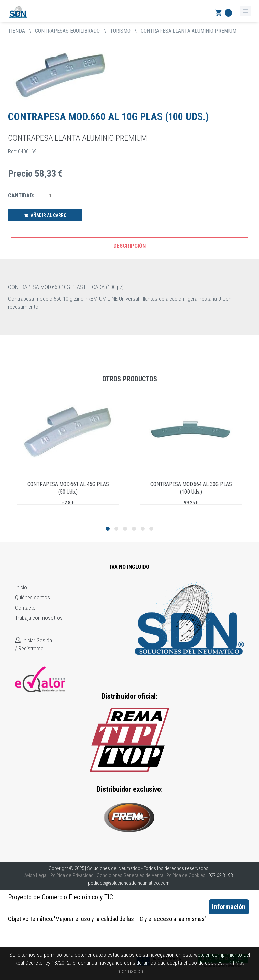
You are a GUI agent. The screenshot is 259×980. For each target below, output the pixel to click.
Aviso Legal (36, 875)
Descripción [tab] (129, 246)
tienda (17, 31)
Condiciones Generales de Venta (130, 875)
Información (229, 907)
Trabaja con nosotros (39, 618)
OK (228, 963)
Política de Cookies (186, 875)
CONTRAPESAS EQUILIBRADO (67, 31)
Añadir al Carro (45, 215)
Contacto (25, 608)
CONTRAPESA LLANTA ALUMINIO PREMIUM (189, 31)
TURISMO (120, 31)
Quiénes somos (32, 597)
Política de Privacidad (72, 875)
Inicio (21, 587)
